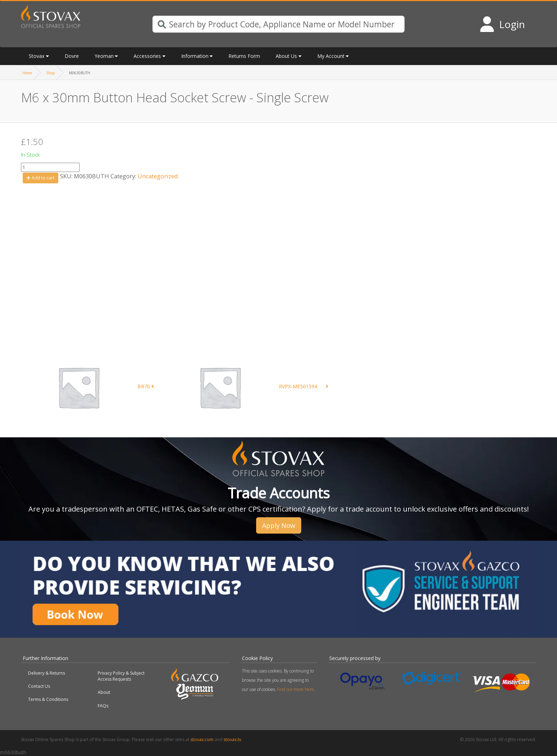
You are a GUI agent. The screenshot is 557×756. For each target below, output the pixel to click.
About (104, 692)
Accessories (147, 56)
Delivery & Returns (47, 673)
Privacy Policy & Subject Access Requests (121, 676)
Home (27, 73)
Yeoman (104, 56)
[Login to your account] (502, 24)
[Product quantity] (50, 167)
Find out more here (296, 689)
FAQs (103, 706)
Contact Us (39, 686)
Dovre (72, 56)
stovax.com (202, 739)
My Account (331, 56)
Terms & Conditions (48, 699)
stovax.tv (232, 739)
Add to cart (40, 178)
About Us (286, 56)
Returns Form (244, 56)
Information (195, 56)
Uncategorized (158, 176)
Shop (50, 73)
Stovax (37, 56)
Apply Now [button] (279, 525)
